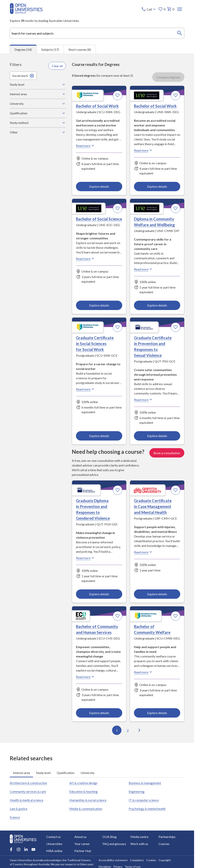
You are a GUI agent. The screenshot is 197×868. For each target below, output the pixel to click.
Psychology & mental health (147, 809)
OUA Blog (110, 837)
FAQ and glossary (114, 844)
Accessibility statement (113, 860)
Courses (164, 844)
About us (80, 837)
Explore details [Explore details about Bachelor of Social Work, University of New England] (157, 186)
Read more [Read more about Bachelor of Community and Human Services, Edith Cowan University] (86, 677)
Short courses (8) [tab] (80, 49)
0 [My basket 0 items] (171, 9)
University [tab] (88, 773)
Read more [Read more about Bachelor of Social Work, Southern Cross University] (86, 146)
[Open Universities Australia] (26, 13)
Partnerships (167, 837)
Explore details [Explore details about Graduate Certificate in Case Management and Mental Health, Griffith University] (157, 594)
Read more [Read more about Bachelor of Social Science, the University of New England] (86, 259)
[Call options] (149, 9)
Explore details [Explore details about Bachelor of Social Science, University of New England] (99, 305)
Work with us (139, 844)
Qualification (38, 113)
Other (38, 132)
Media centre (139, 837)
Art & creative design (83, 783)
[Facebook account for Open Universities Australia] (11, 849)
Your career (82, 844)
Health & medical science (27, 800)
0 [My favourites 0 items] (162, 9)
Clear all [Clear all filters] (57, 66)
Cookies (151, 860)
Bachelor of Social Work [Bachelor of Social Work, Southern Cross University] (97, 106)
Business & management (145, 783)
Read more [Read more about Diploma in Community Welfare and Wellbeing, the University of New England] (144, 269)
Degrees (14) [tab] (23, 49)
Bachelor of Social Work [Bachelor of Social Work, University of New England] (155, 106)
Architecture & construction (28, 783)
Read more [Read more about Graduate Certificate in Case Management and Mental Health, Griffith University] (144, 552)
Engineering (137, 791)
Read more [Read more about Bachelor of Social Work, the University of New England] (144, 150)
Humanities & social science (88, 800)
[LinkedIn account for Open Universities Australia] (26, 849)
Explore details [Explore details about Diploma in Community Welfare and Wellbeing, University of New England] (157, 305)
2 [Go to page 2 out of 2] (128, 730)
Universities (54, 844)
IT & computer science (144, 800)
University (38, 104)
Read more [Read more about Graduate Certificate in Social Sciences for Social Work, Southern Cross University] (86, 389)
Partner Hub (83, 851)
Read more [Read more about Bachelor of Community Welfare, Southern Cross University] (144, 672)
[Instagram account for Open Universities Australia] (19, 849)
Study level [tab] (43, 773)
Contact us (53, 837)
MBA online (54, 851)
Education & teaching (83, 791)
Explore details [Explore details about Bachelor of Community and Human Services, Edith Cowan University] (99, 713)
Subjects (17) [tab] (50, 49)
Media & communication (86, 809)
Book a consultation (167, 453)
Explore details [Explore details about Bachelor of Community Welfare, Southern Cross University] (157, 713)
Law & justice (19, 809)
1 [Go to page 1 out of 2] (117, 730)
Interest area (38, 94)
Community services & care (28, 791)
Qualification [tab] (66, 773)
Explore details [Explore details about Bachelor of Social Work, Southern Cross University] (99, 186)
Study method (38, 123)
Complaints (137, 860)
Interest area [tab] (21, 773)
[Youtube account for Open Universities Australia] (33, 849)
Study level (38, 84)
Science (15, 817)
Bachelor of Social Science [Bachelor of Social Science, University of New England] (99, 219)
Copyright (165, 860)
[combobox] (97, 33)
